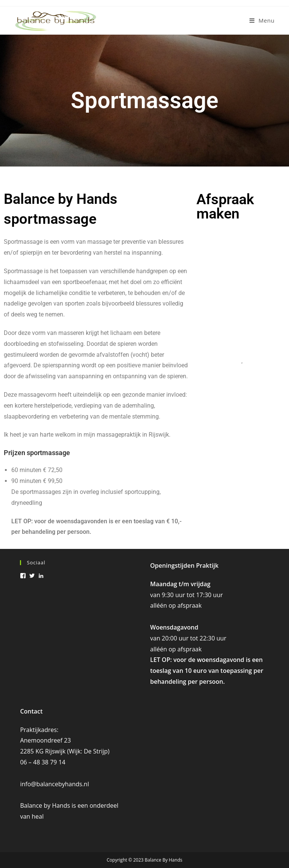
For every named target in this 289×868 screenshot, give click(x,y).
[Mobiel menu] (262, 20)
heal (38, 816)
